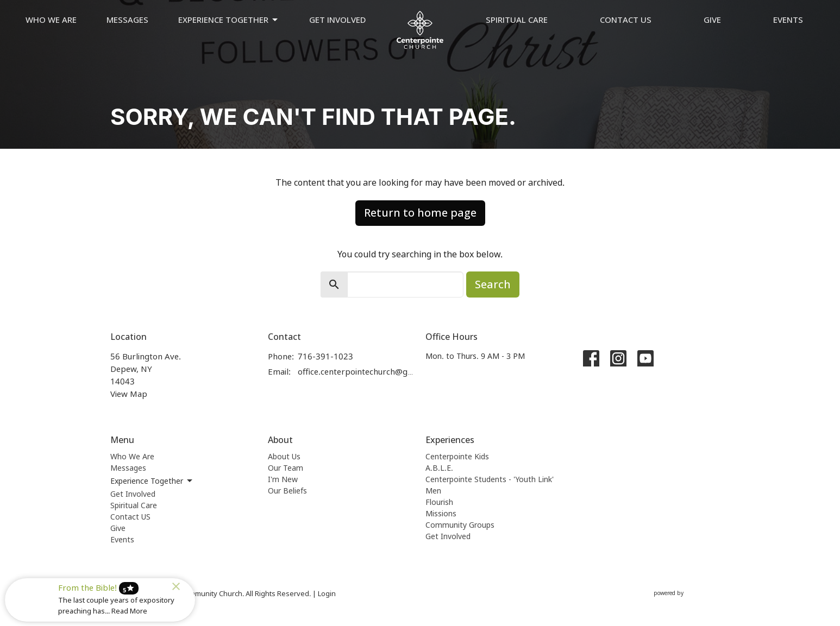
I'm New (283, 479)
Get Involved (337, 20)
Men (433, 491)
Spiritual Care (517, 20)
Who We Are (51, 20)
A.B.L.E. (439, 468)
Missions (441, 513)
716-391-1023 (325, 356)
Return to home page (420, 213)
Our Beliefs (287, 491)
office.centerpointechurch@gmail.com (356, 371)
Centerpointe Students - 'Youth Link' (490, 479)
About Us (284, 456)
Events (788, 20)
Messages (127, 20)
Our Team (286, 468)
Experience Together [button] (152, 481)
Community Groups (460, 525)
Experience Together (229, 20)
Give (712, 20)
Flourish (439, 502)
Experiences (450, 440)
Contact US (626, 20)
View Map (129, 394)
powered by (692, 593)
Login (327, 593)
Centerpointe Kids (457, 456)
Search (493, 284)
